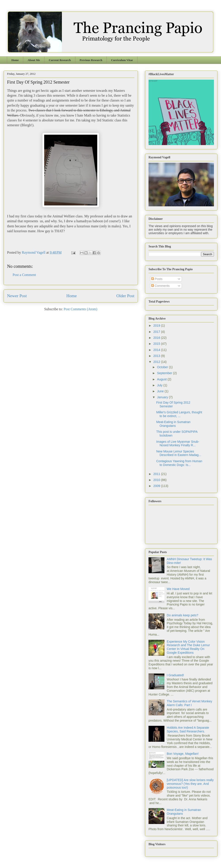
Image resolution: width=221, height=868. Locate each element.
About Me (34, 60)
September (165, 373)
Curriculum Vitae (122, 60)
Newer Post (17, 296)
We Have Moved (178, 589)
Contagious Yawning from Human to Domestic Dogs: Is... (179, 463)
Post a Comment (24, 275)
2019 (157, 326)
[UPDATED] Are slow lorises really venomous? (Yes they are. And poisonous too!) (190, 784)
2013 (157, 356)
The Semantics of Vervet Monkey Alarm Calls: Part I (190, 703)
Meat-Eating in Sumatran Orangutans (173, 424)
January (163, 397)
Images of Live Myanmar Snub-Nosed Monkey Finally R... (178, 444)
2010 (157, 480)
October (163, 367)
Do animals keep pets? (183, 615)
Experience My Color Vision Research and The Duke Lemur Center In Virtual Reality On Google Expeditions (188, 647)
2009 (157, 486)
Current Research (60, 60)
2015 (157, 344)
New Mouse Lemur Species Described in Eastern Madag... (179, 453)
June (161, 391)
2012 (157, 362)
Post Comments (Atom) (80, 309)
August (162, 379)
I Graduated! (175, 675)
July (160, 385)
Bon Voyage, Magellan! (183, 754)
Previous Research (91, 60)
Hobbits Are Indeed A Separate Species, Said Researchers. (188, 729)
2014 (157, 350)
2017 (157, 332)
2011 (157, 474)
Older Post (125, 296)
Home (15, 60)
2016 (157, 338)
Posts (157, 279)
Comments (160, 286)
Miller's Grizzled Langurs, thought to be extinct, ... (179, 414)
